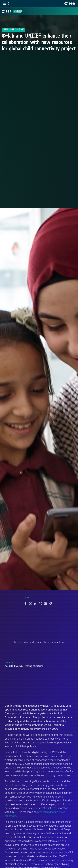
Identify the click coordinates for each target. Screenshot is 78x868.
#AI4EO (9, 666)
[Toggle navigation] (73, 11)
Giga (68, 756)
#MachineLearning (23, 666)
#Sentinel (38, 666)
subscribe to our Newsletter (51, 642)
